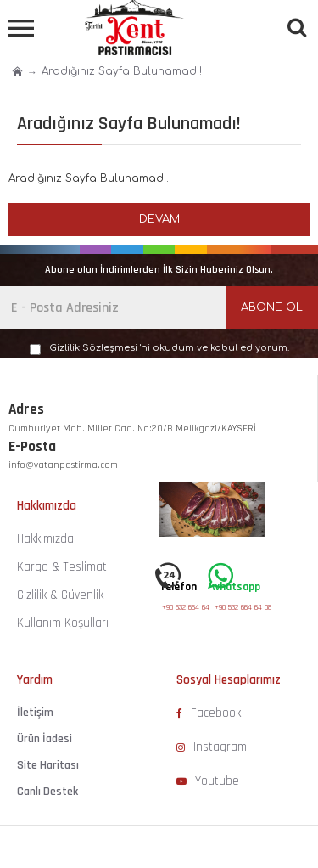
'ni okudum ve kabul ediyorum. (159, 349)
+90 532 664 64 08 (190, 607)
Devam (159, 219)
